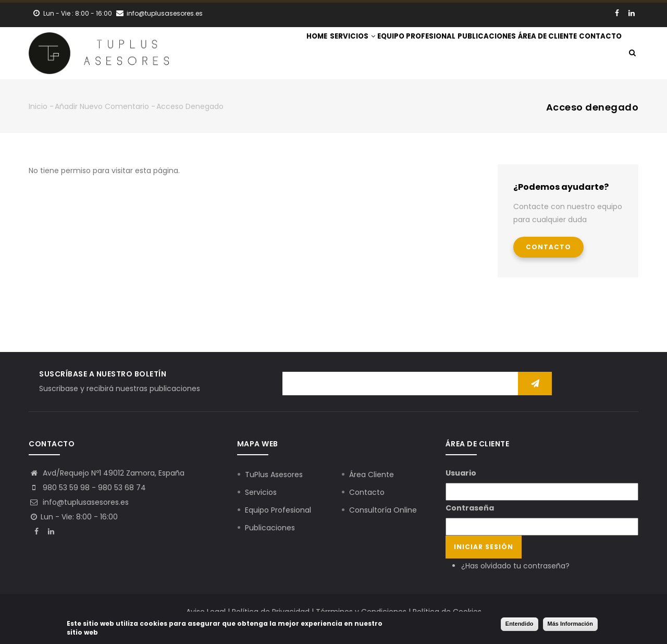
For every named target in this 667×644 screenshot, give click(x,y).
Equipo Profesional (376, 54)
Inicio (38, 106)
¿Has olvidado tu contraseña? (515, 566)
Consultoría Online (383, 510)
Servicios (300, 54)
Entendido (520, 624)
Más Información (570, 624)
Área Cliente (372, 475)
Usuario (461, 473)
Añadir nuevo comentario (102, 106)
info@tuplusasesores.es (79, 502)
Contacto (595, 54)
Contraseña (470, 508)
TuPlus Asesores (274, 475)
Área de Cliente (530, 54)
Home (254, 54)
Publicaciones (458, 54)
